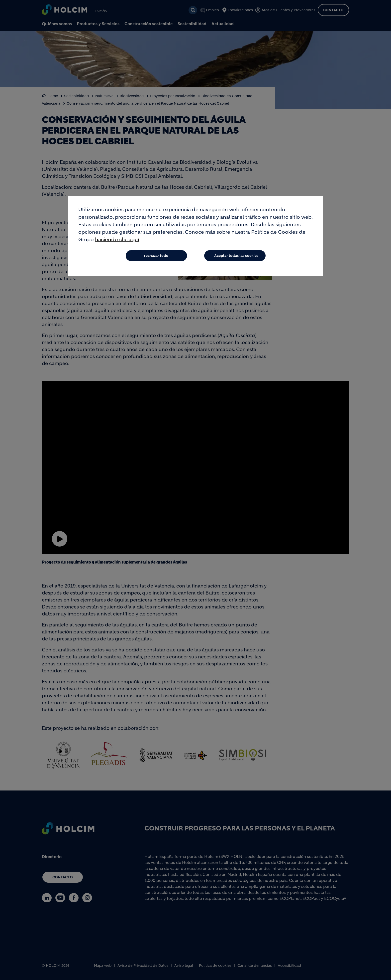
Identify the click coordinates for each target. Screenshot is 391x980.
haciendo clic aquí (117, 240)
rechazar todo (156, 256)
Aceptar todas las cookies (236, 256)
